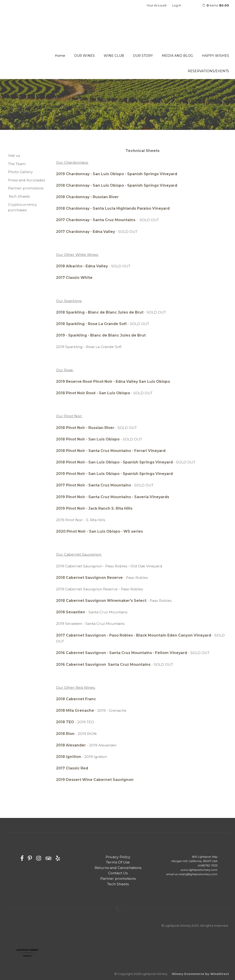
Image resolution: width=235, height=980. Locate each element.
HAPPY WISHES (215, 56)
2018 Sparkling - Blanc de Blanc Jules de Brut (100, 312)
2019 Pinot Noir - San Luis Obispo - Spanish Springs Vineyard (114, 474)
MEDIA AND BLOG (177, 56)
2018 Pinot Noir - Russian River (85, 428)
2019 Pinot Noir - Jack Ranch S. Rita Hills (94, 508)
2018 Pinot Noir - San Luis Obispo (88, 439)
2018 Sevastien (71, 612)
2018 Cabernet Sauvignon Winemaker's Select (102, 601)
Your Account (157, 5)
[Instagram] (39, 858)
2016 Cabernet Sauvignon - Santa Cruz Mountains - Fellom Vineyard (122, 653)
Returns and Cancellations (118, 868)
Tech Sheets (19, 196)
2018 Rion (65, 734)
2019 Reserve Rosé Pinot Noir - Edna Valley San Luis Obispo (113, 381)
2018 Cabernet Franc (76, 699)
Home (60, 56)
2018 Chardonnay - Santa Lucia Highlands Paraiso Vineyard (113, 208)
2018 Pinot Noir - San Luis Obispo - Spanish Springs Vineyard (114, 462)
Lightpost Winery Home (36, 17)
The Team (17, 164)
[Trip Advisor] (48, 858)
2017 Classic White (74, 278)
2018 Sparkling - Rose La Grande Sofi (91, 324)
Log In (177, 5)
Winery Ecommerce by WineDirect (200, 974)
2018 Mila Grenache (75, 710)
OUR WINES (84, 56)
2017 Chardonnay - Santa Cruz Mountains (96, 220)
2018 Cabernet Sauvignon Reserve (89, 578)
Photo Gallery (20, 172)
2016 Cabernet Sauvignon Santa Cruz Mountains (103, 664)
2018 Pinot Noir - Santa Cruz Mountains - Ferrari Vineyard (111, 451)
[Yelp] (58, 858)
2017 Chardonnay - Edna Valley (85, 232)
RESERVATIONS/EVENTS (208, 71)
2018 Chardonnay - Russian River (87, 197)
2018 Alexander (71, 745)
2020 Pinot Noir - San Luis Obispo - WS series (99, 531)
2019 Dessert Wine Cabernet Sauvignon (95, 780)
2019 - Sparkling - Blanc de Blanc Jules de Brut (101, 335)
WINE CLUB (114, 56)
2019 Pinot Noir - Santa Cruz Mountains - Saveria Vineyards (113, 497)
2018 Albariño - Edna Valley (82, 266)
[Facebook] (22, 858)
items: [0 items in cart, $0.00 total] (213, 5)
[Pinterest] (30, 858)
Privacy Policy (118, 857)
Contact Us (118, 873)
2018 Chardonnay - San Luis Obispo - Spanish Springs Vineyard (117, 185)
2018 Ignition (69, 757)
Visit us (14, 156)
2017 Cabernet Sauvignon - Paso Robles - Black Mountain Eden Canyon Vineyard (134, 635)
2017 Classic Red (72, 768)
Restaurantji (27, 961)
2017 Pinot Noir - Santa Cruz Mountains (94, 485)
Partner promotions (26, 188)
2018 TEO (65, 722)
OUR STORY (143, 56)
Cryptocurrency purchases (22, 207)
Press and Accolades (27, 180)
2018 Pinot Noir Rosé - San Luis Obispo (93, 393)
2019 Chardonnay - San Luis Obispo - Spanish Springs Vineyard (117, 174)
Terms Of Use (118, 862)
